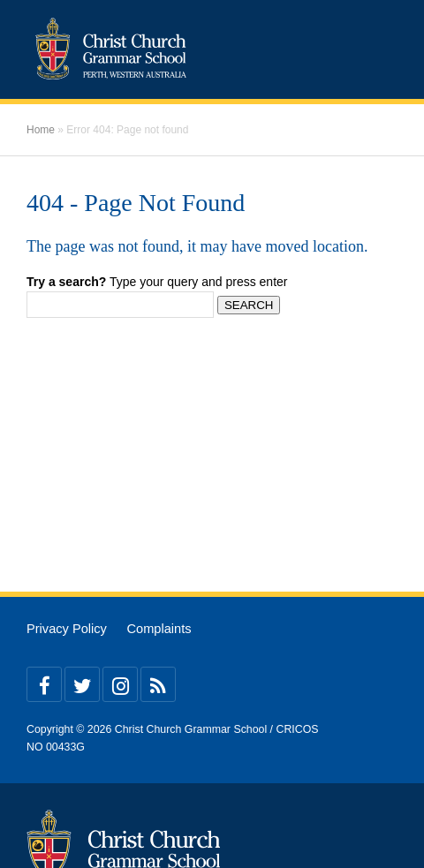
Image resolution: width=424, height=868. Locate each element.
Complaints (159, 629)
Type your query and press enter (157, 282)
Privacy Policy (67, 629)
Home (41, 130)
